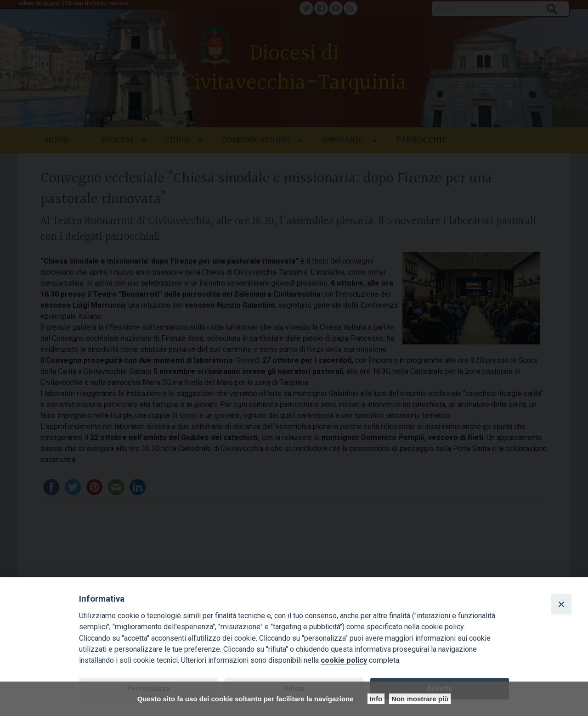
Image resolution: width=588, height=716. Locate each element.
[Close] (561, 604)
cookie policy (344, 660)
